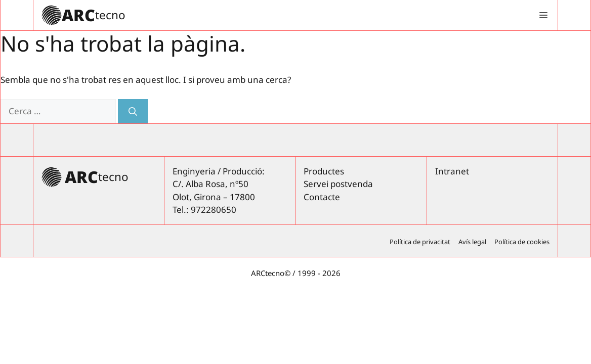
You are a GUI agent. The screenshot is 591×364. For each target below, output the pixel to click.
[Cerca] (133, 111)
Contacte (322, 197)
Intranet (452, 171)
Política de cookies (522, 242)
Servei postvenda (338, 184)
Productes (324, 171)
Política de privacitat (420, 242)
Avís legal (472, 242)
